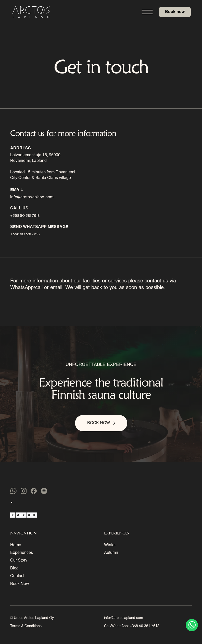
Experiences (22, 553)
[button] (147, 12)
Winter (110, 545)
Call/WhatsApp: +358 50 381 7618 (132, 626)
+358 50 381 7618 (25, 215)
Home (16, 545)
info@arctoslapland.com (124, 618)
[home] (30, 12)
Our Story (19, 560)
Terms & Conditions (26, 626)
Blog (14, 568)
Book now (175, 12)
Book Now (20, 584)
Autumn (111, 553)
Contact (17, 576)
